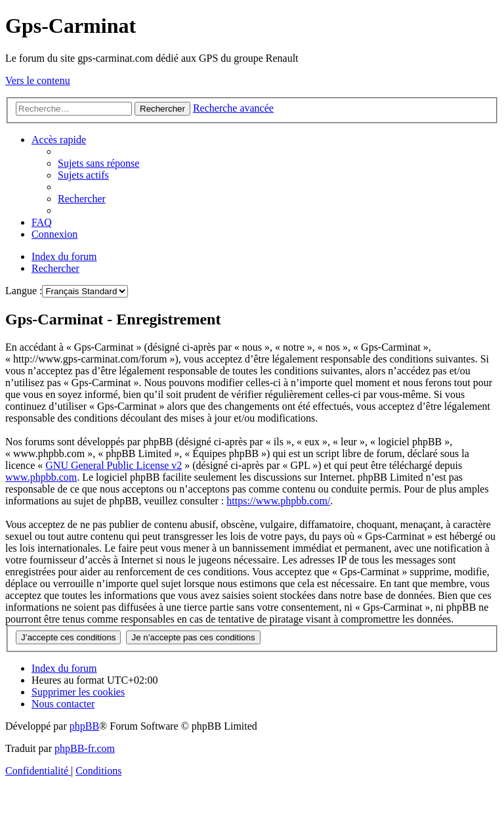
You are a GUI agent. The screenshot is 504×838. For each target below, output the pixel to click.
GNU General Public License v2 (114, 465)
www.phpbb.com (41, 477)
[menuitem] (98, 163)
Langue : (24, 291)
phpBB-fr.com (85, 748)
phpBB (84, 726)
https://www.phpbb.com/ (278, 501)
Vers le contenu (38, 80)
